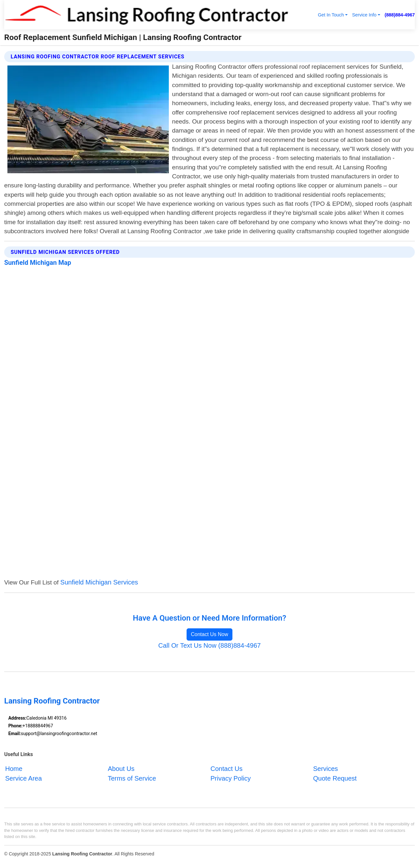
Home (14, 769)
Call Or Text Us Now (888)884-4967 (209, 645)
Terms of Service (132, 778)
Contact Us (226, 769)
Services (326, 769)
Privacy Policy (231, 778)
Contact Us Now (209, 634)
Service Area (24, 778)
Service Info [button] (364, 15)
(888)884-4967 (400, 15)
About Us (121, 769)
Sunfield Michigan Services (99, 582)
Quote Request (335, 778)
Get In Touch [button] (331, 15)
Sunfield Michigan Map (38, 263)
